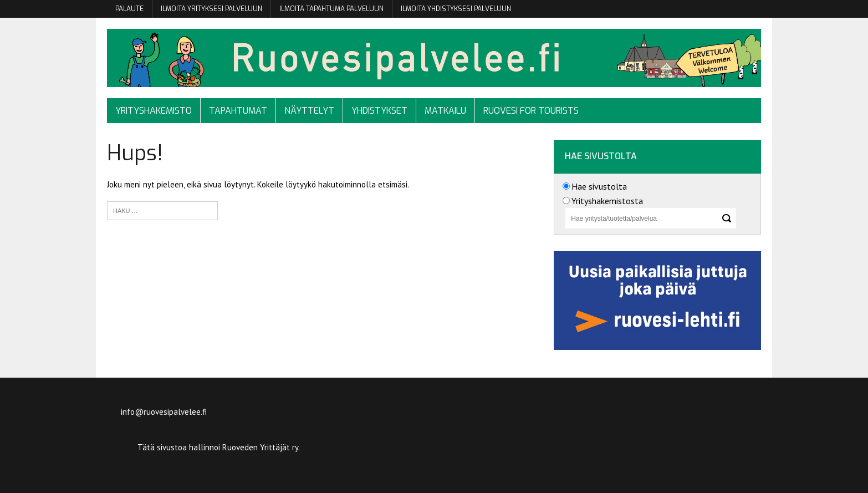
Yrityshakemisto (154, 111)
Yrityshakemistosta (607, 201)
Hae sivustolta (599, 186)
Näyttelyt (309, 111)
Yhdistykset (379, 111)
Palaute (129, 9)
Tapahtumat (238, 111)
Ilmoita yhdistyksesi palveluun (456, 9)
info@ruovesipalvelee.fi (164, 412)
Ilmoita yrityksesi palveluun (211, 9)
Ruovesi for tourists (531, 111)
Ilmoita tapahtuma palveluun (331, 9)
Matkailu (445, 111)
